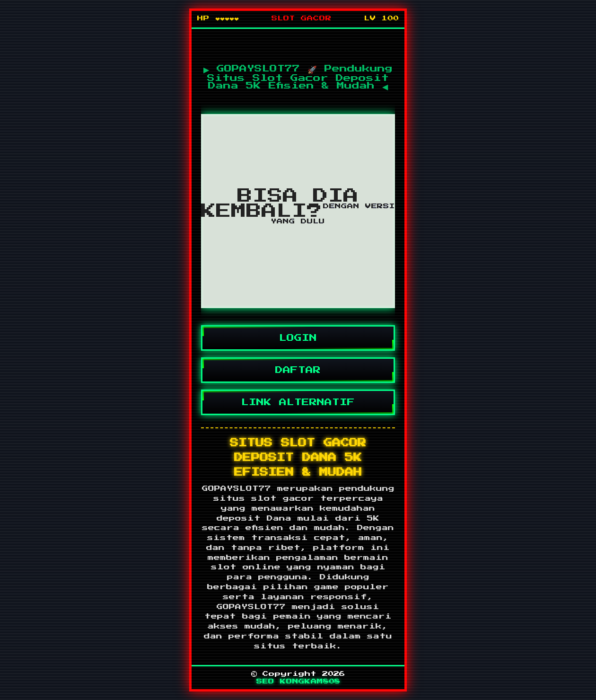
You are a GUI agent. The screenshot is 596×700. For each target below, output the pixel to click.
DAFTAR (298, 370)
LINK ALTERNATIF (298, 402)
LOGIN (298, 338)
